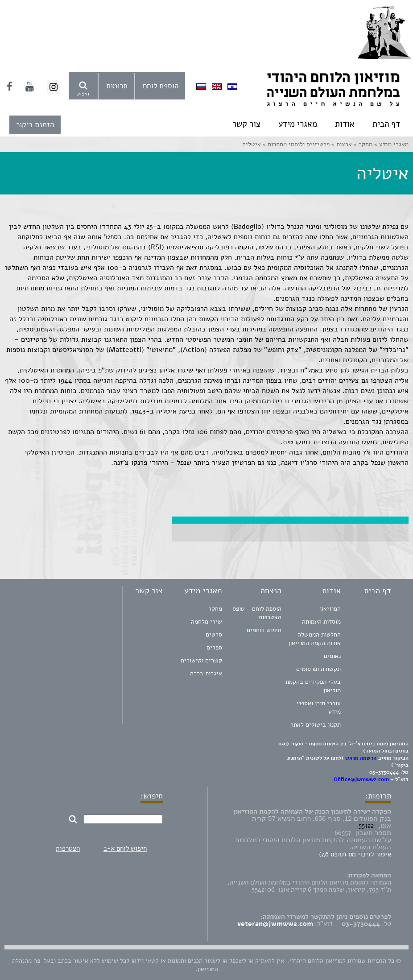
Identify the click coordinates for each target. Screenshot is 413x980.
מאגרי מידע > (390, 144)
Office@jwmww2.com (361, 779)
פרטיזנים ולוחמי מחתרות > (295, 144)
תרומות (117, 86)
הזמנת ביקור (35, 125)
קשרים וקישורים (201, 660)
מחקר (215, 609)
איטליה (252, 144)
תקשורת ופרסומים (318, 669)
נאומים (332, 656)
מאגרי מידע (298, 124)
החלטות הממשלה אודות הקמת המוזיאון (314, 639)
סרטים (214, 635)
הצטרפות (68, 848)
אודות (345, 124)
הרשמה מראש (361, 758)
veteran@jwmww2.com (275, 924)
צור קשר (246, 124)
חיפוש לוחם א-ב (125, 848)
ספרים (214, 647)
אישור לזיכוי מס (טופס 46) (355, 854)
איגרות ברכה (206, 673)
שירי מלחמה (206, 622)
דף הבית (386, 124)
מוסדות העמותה (321, 622)
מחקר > (362, 144)
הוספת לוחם (161, 86)
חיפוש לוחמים (264, 630)
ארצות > (341, 144)
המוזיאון (330, 609)
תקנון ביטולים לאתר (316, 725)
